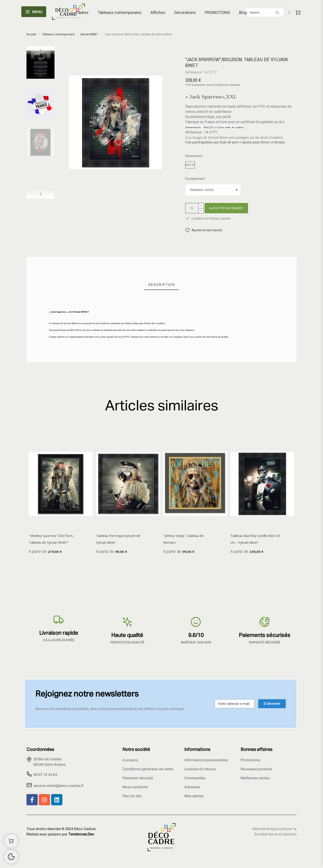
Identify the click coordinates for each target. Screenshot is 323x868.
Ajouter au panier (226, 208)
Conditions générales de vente (148, 769)
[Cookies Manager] (11, 857)
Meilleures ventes (255, 778)
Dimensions (194, 156)
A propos (130, 760)
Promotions (250, 760)
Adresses (192, 787)
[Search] (265, 12)
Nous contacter (135, 787)
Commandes (195, 778)
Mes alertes (194, 796)
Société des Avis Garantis (275, 835)
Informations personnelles (206, 760)
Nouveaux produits (256, 769)
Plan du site (132, 796)
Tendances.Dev (81, 835)
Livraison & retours (200, 769)
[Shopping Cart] (11, 841)
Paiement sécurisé (138, 778)
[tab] (162, 285)
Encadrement (195, 179)
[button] (204, 230)
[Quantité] (192, 208)
